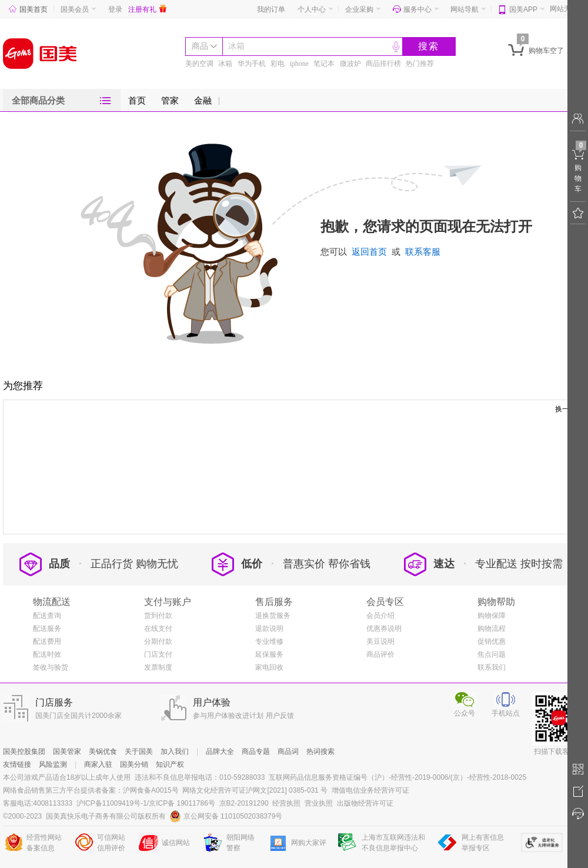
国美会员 (75, 9)
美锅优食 (103, 751)
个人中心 (312, 9)
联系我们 (492, 667)
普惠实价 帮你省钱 (327, 564)
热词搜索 (320, 751)
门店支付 (158, 654)
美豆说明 (380, 641)
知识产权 (170, 764)
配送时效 (47, 654)
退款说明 (269, 628)
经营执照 (286, 803)
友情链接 (17, 764)
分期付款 (158, 641)
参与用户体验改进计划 (228, 716)
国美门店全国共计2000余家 (78, 716)
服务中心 (417, 9)
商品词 (288, 751)
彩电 (278, 64)
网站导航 (465, 9)
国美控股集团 (24, 751)
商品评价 (380, 654)
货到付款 (158, 616)
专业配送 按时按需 (519, 564)
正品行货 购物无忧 (134, 564)
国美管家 (67, 751)
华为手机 (252, 64)
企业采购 (359, 9)
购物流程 (492, 628)
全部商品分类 (38, 101)
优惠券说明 (384, 628)
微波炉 (350, 64)
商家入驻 (98, 764)
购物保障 (492, 616)
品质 (45, 564)
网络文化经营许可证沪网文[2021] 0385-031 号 (255, 790)
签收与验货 (51, 667)
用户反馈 (280, 716)
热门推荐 (420, 64)
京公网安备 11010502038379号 (226, 816)
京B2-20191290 (244, 803)
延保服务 (269, 654)
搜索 (429, 46)
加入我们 (175, 751)
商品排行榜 (383, 64)
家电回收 (269, 667)
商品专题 (256, 751)
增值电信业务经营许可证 (370, 790)
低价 (237, 564)
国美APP (523, 9)
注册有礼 (147, 9)
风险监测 (53, 764)
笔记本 (324, 64)
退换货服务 (273, 616)
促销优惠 (492, 641)
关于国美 (139, 751)
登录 (115, 9)
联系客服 (423, 252)
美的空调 (199, 64)
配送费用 (47, 641)
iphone (299, 64)
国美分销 (134, 764)
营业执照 (319, 803)
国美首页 (28, 9)
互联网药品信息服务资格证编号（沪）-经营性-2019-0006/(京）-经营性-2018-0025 (397, 777)
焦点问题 (492, 654)
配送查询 (47, 616)
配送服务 (47, 628)
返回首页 (369, 252)
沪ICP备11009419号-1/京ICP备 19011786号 (146, 803)
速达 (429, 564)
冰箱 (236, 46)
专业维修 (269, 641)
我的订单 (271, 9)
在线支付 (158, 628)
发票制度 (158, 667)
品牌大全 (220, 751)
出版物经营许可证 (365, 803)
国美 (40, 54)
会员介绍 (380, 616)
